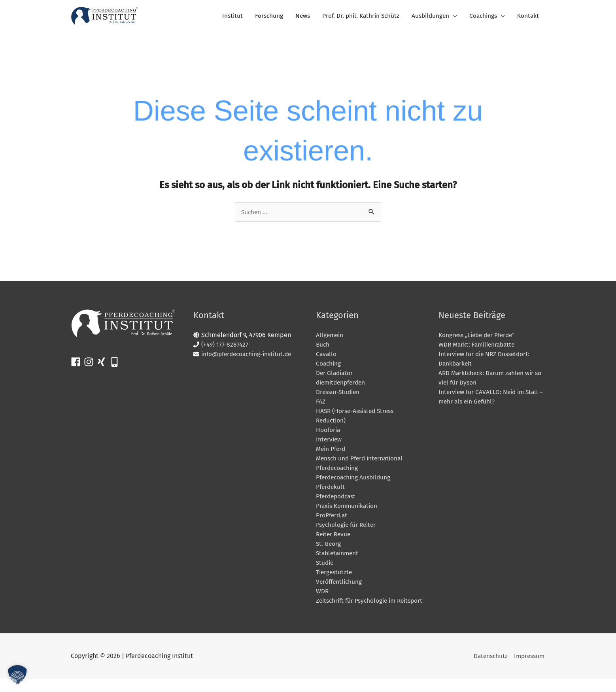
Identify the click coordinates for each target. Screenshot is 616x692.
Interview (329, 443)
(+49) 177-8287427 (225, 348)
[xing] (103, 365)
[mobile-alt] (116, 365)
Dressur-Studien (339, 395)
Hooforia (328, 433)
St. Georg (329, 547)
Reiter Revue (334, 538)
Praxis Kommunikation (348, 509)
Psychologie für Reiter (347, 528)
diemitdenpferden (343, 386)
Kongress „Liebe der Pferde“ (479, 338)
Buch (323, 348)
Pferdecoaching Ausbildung (355, 481)
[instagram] (90, 365)
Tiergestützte (335, 576)
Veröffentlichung (340, 585)
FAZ (321, 405)
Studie (325, 566)
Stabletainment (339, 557)
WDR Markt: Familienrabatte (479, 348)
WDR (322, 595)
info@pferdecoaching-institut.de (249, 357)
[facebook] (77, 365)
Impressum (529, 669)
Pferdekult (331, 490)
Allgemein (330, 338)
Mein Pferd (331, 452)
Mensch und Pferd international (361, 462)
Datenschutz (489, 669)
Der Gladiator (335, 376)
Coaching (329, 367)
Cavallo (327, 357)
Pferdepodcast (337, 500)
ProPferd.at (332, 519)
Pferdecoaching (338, 471)
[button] (17, 675)
